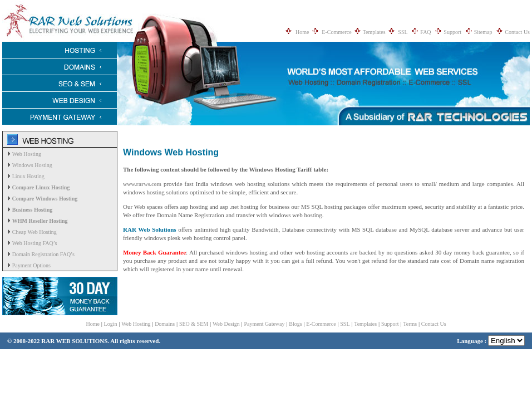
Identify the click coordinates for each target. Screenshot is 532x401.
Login (111, 324)
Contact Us (517, 32)
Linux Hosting (28, 176)
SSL (403, 32)
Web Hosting (27, 154)
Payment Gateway (265, 324)
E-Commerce (336, 32)
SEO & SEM (194, 324)
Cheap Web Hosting (35, 232)
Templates (374, 32)
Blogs (295, 324)
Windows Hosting (32, 165)
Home (302, 32)
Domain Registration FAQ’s (43, 254)
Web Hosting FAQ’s (35, 243)
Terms (410, 324)
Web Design (226, 324)
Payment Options (31, 265)
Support (452, 32)
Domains (165, 324)
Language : (491, 341)
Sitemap (483, 32)
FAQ (425, 32)
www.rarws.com (142, 184)
